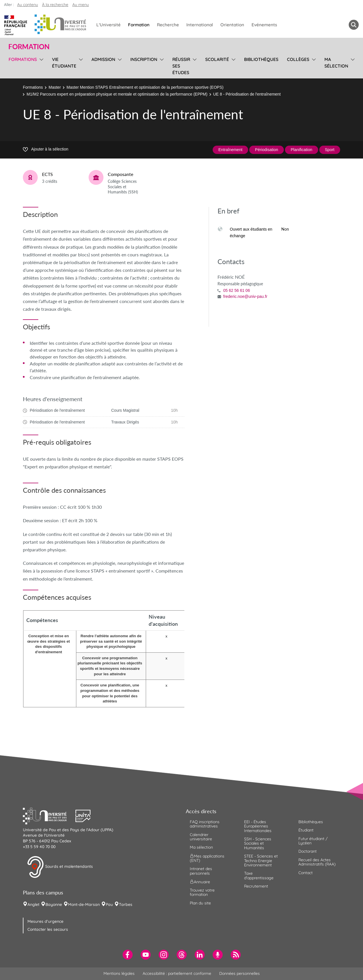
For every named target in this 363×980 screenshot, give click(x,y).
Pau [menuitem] (109, 904)
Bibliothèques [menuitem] (261, 59)
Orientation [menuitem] (232, 25)
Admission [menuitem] (103, 59)
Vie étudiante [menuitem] (64, 63)
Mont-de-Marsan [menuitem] (84, 904)
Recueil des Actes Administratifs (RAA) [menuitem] (317, 862)
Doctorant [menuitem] (308, 851)
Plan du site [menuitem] (200, 903)
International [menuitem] (200, 25)
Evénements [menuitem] (264, 25)
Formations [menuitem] (23, 59)
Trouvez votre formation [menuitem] (202, 892)
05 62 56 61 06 (237, 290)
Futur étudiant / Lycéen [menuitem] (313, 841)
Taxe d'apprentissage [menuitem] (259, 875)
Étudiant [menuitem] (306, 830)
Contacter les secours (48, 929)
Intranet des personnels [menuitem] (201, 871)
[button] (49, 815)
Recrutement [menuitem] (256, 886)
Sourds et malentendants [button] (60, 867)
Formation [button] (29, 47)
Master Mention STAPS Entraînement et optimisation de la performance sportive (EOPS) (145, 87)
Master (55, 87)
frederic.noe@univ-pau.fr (245, 296)
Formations (33, 87)
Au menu (81, 5)
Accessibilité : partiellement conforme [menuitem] (177, 973)
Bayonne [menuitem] (54, 904)
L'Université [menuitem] (108, 25)
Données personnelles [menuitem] (240, 973)
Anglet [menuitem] (33, 904)
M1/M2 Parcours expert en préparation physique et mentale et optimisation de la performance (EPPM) (117, 94)
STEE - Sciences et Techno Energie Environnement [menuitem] (261, 861)
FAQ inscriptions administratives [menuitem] (205, 824)
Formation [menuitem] (139, 25)
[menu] (40, 65)
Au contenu (28, 5)
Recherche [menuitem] (168, 25)
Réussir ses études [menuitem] (181, 66)
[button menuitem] (354, 25)
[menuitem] (128, 955)
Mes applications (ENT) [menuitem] (207, 858)
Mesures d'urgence (45, 921)
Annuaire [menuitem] (200, 882)
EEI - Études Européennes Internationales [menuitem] (258, 826)
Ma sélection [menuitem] (336, 63)
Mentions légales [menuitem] (119, 973)
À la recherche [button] (55, 5)
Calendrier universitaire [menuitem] (201, 837)
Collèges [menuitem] (298, 59)
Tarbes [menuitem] (126, 904)
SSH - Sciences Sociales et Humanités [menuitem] (258, 843)
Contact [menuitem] (306, 873)
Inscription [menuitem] (144, 59)
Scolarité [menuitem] (217, 59)
